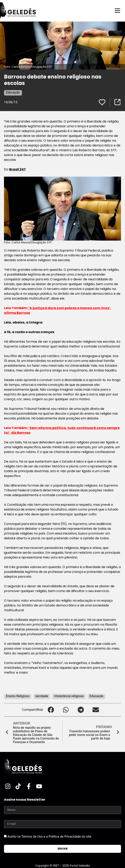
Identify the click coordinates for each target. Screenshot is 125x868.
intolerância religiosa (69, 696)
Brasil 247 (17, 169)
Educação (13, 92)
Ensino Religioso (18, 696)
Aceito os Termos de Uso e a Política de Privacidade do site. (50, 837)
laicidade (42, 696)
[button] (51, 710)
